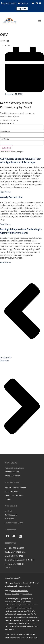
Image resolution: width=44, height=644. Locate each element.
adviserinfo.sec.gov (19, 602)
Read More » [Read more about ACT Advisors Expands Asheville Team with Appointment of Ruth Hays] (6, 192)
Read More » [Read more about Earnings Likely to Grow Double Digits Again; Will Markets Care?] (6, 262)
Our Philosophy (11, 515)
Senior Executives (11, 491)
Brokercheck (25, 605)
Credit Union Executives (14, 495)
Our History (9, 519)
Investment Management (14, 468)
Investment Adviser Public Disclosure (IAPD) (20, 617)
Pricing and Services (13, 476)
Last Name (5, 139)
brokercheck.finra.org (12, 605)
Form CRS (15, 594)
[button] (40, 21)
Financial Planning (12, 472)
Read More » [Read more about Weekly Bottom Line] (6, 224)
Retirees (8, 499)
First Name (5, 131)
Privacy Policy (27, 594)
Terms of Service (28, 637)
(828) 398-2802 (9, 3)
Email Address (7, 124)
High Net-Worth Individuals (15, 487)
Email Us (23, 3)
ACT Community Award (14, 523)
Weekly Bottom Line (11, 197)
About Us (8, 511)
